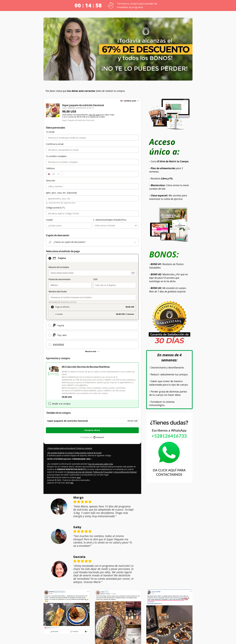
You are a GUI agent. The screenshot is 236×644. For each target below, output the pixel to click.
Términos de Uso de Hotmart (67, 472)
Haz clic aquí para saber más (98, 464)
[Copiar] (70, 459)
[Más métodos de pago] (92, 352)
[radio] (92, 307)
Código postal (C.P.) (55, 208)
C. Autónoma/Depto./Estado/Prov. (109, 220)
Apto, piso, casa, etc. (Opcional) (61, 193)
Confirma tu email (54, 144)
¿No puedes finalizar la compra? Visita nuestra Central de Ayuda (73, 453)
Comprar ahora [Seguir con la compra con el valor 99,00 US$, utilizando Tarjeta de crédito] (92, 430)
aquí (76, 478)
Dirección (50, 181)
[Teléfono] (100, 174)
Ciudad (49, 220)
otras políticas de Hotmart (111, 472)
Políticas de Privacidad (89, 472)
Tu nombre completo (56, 156)
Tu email (50, 132)
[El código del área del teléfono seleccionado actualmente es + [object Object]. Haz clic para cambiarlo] (54, 174)
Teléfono (50, 168)
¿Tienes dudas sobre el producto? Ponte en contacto (68, 449)
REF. (72, 483)
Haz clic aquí (92, 115)
